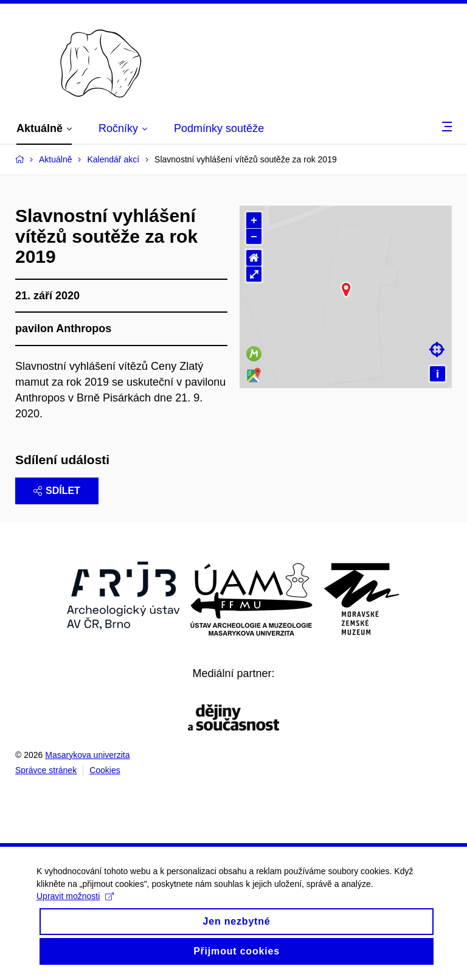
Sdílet (57, 491)
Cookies (105, 770)
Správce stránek (46, 770)
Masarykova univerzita (87, 755)
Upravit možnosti (75, 913)
